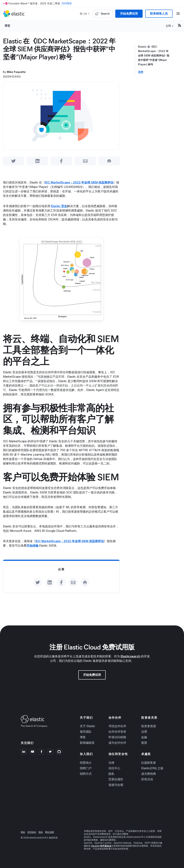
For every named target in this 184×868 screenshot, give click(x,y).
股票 (144, 743)
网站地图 (50, 832)
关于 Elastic (87, 726)
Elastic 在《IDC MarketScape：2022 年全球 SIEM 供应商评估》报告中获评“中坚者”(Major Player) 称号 (154, 55)
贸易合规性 (116, 779)
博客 (7, 26)
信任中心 (114, 768)
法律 (111, 763)
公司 (168, 26)
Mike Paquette (16, 72)
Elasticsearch (130, 656)
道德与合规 (116, 785)
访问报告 (67, 3)
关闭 (141, 72)
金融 (144, 737)
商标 (23, 832)
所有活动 (147, 779)
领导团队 (86, 732)
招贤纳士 (86, 763)
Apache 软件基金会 (101, 846)
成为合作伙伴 (117, 743)
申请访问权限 (117, 737)
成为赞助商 (149, 774)
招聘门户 (86, 768)
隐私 (111, 774)
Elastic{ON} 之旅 (152, 768)
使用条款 (32, 832)
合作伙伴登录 (117, 732)
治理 (144, 732)
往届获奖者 (149, 763)
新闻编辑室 (87, 743)
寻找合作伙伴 (117, 726)
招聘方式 (86, 774)
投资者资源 (149, 726)
